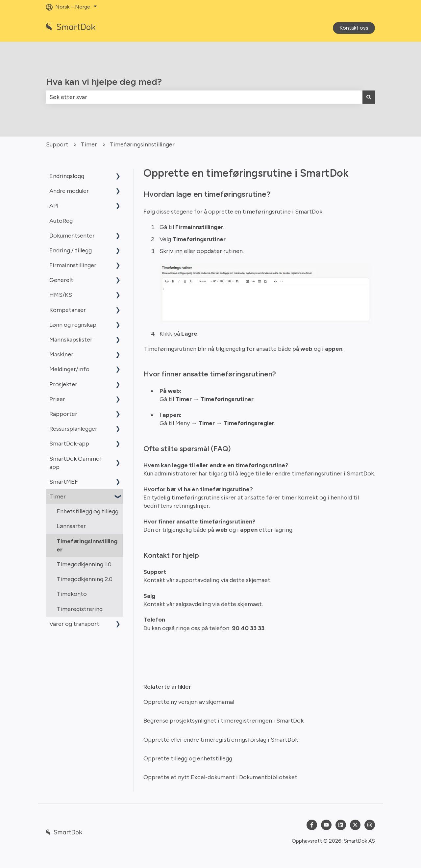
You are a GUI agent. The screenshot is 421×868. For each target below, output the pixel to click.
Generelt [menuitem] (61, 280)
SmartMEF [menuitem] (64, 482)
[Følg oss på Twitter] (355, 825)
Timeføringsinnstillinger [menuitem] (87, 545)
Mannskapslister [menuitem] (71, 340)
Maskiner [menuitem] (61, 354)
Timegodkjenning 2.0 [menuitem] (85, 579)
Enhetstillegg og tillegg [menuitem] (87, 511)
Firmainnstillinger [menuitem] (73, 265)
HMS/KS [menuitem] (61, 295)
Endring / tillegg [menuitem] (71, 250)
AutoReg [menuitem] (61, 221)
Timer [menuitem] (58, 497)
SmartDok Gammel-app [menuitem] (76, 463)
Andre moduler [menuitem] (69, 191)
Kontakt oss (354, 28)
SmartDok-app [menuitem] (69, 444)
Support (57, 144)
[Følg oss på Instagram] (370, 825)
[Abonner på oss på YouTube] (326, 825)
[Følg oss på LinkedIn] (341, 825)
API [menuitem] (54, 206)
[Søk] (369, 97)
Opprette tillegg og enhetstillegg (188, 758)
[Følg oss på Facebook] (312, 825)
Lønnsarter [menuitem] (71, 526)
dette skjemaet (250, 580)
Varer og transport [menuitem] (74, 624)
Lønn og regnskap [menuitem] (73, 325)
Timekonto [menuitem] (72, 594)
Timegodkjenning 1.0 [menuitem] (84, 564)
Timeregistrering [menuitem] (80, 609)
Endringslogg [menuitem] (67, 176)
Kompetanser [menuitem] (68, 310)
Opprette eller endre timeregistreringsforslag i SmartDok (221, 740)
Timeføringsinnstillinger (142, 144)
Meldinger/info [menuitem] (69, 369)
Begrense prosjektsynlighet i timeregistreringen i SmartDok (223, 721)
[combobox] (204, 97)
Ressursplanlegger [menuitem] (73, 429)
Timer (89, 144)
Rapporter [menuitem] (63, 414)
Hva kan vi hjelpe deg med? (104, 82)
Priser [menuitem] (57, 399)
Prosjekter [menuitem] (63, 384)
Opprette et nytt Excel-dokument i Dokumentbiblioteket (220, 777)
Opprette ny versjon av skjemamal (189, 702)
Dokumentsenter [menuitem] (72, 236)
